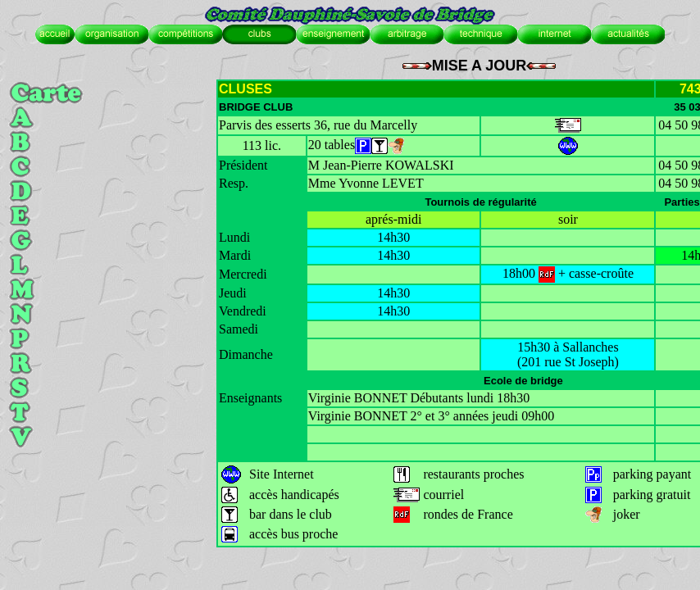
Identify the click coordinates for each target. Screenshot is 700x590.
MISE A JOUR (480, 66)
